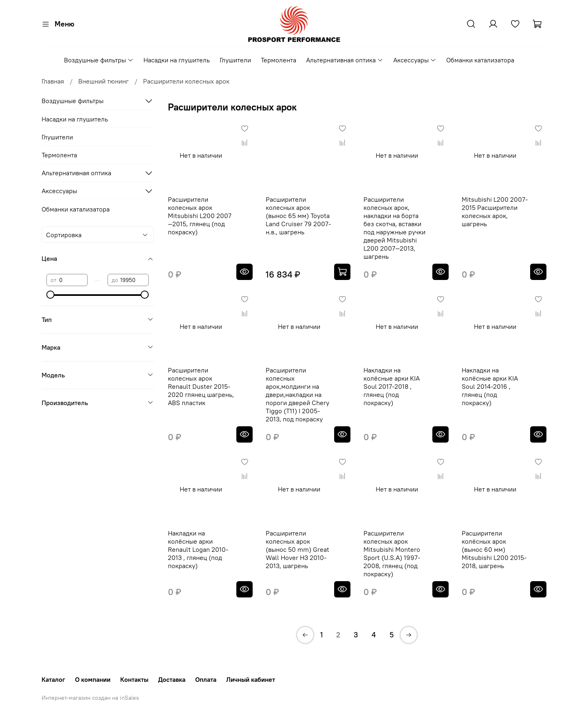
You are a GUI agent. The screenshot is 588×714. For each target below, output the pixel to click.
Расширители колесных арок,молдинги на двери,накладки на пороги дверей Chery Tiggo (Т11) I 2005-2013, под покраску (297, 394)
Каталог (53, 679)
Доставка (172, 679)
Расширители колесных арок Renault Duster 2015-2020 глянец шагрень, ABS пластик (201, 386)
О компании (93, 679)
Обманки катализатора (480, 60)
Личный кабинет (251, 679)
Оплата (206, 679)
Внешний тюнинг (104, 81)
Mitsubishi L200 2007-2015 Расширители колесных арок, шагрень (495, 212)
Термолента (279, 60)
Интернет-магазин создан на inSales (90, 698)
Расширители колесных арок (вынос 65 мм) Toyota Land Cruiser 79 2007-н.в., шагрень (298, 216)
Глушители (235, 60)
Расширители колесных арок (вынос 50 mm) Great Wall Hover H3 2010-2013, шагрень (297, 549)
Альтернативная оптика (345, 60)
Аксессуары (415, 60)
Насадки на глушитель (177, 60)
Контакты (134, 679)
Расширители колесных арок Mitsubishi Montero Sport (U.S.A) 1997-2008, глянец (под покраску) (392, 553)
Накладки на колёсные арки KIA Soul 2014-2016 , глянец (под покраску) (490, 386)
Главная (53, 81)
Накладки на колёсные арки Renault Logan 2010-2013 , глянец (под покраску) (198, 549)
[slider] (51, 295)
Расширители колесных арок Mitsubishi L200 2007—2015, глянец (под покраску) (200, 216)
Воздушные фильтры (99, 60)
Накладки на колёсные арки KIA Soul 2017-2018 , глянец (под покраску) (392, 386)
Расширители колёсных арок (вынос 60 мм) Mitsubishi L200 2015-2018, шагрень (494, 549)
